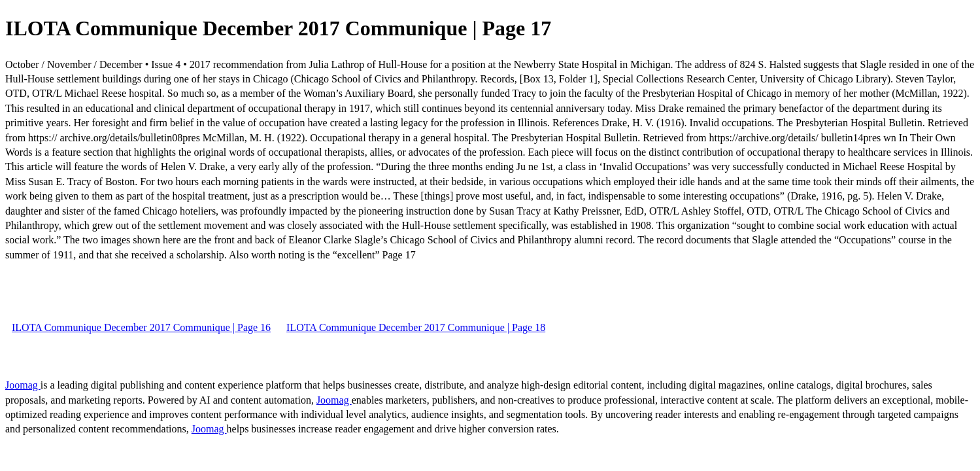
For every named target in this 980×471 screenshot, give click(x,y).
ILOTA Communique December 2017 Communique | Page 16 (141, 327)
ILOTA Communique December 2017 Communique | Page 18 (416, 327)
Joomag (23, 385)
